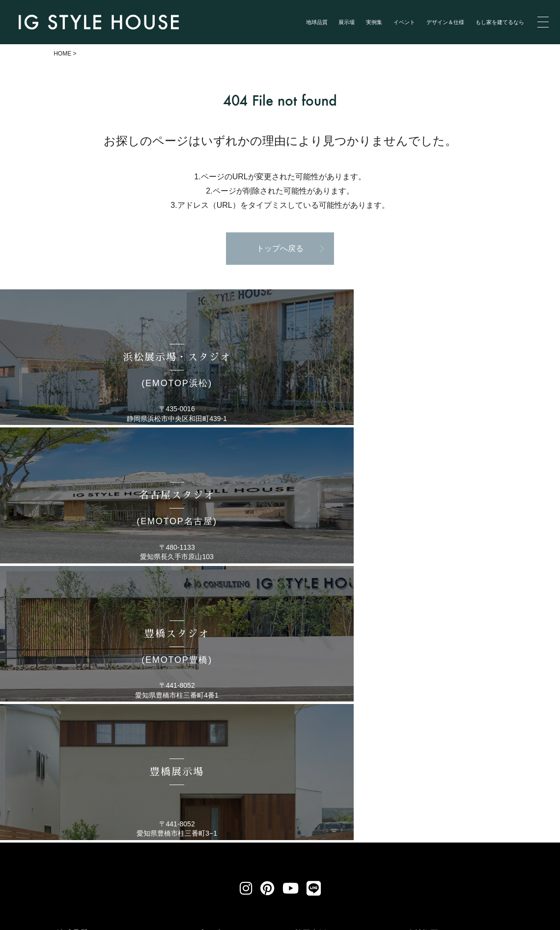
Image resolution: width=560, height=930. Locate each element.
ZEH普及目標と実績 (442, 738)
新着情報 (310, 713)
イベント (404, 22)
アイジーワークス (438, 713)
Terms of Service (82, 923)
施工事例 (310, 675)
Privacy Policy (31, 923)
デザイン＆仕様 (445, 22)
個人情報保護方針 (168, 826)
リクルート (250, 826)
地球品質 (317, 22)
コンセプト (76, 688)
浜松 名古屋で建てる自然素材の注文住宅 (316, 914)
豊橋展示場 (76, 789)
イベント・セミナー (330, 700)
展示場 (347, 22)
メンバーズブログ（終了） (454, 750)
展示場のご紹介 (84, 714)
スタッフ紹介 (430, 688)
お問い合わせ (323, 826)
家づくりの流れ (434, 700)
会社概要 (422, 675)
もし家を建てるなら (500, 22)
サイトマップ (401, 826)
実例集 (374, 22)
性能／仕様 (426, 725)
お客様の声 (314, 688)
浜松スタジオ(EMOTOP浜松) (108, 726)
